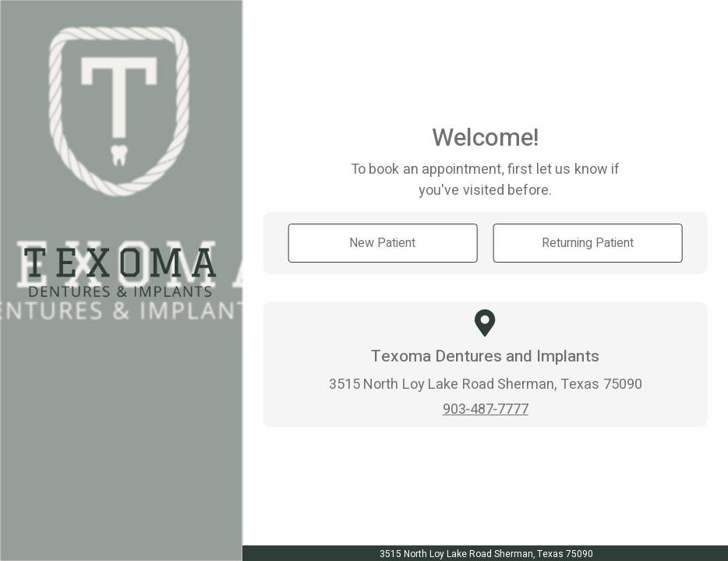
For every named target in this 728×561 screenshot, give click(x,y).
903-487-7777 (486, 409)
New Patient (382, 243)
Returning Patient (588, 243)
